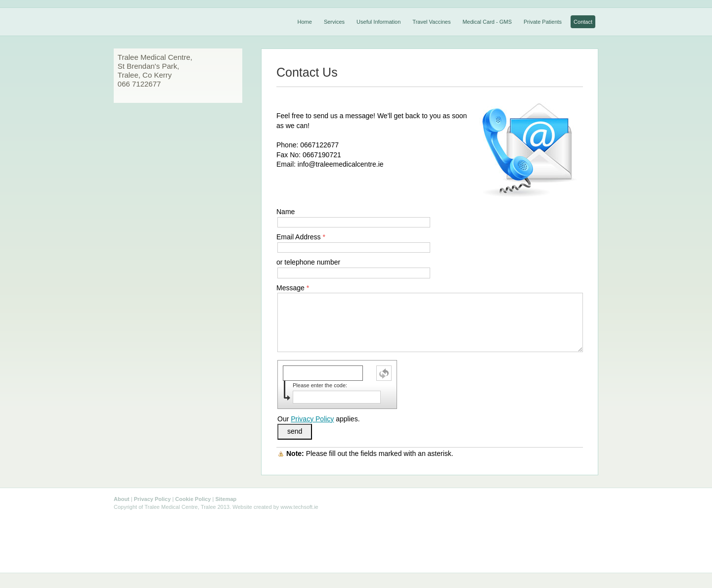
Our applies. (319, 419)
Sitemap (226, 499)
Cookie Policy (193, 499)
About (122, 499)
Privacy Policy (312, 419)
